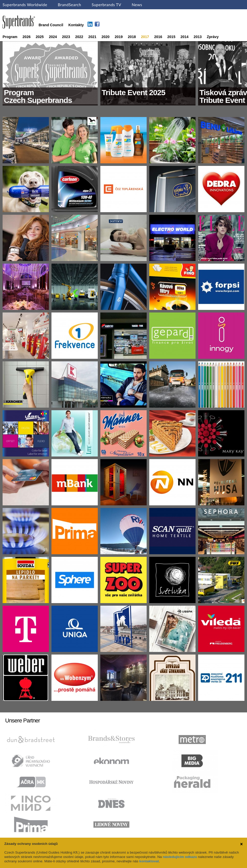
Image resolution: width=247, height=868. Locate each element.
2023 (66, 37)
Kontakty (76, 25)
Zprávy (213, 37)
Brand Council (51, 25)
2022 (79, 37)
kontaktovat (149, 861)
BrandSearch (69, 5)
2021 (92, 37)
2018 (132, 37)
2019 (119, 37)
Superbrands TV (106, 5)
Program (10, 37)
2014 (184, 37)
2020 (106, 37)
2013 (198, 37)
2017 (145, 37)
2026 (27, 37)
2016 (158, 37)
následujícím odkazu (180, 857)
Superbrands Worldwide (25, 5)
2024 (53, 37)
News (137, 5)
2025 (40, 37)
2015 (171, 37)
